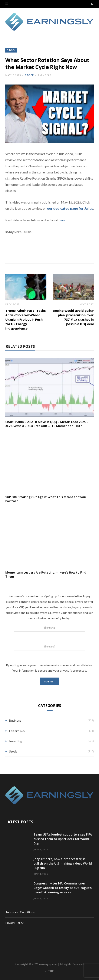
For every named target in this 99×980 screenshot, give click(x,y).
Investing (16, 741)
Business (15, 720)
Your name (49, 633)
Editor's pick (17, 731)
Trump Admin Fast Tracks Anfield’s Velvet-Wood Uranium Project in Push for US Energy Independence (26, 319)
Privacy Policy (14, 923)
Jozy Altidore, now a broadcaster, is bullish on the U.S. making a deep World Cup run (63, 863)
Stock (11, 50)
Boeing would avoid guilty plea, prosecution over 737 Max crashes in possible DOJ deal (73, 317)
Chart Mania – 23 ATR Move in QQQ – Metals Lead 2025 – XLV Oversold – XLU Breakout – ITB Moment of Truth (47, 424)
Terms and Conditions (20, 912)
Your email (49, 651)
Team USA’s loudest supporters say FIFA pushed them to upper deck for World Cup (63, 839)
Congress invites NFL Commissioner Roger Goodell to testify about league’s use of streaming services (62, 888)
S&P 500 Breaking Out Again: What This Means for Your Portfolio (46, 499)
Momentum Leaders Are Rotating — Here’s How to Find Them (46, 574)
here (62, 220)
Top (49, 971)
